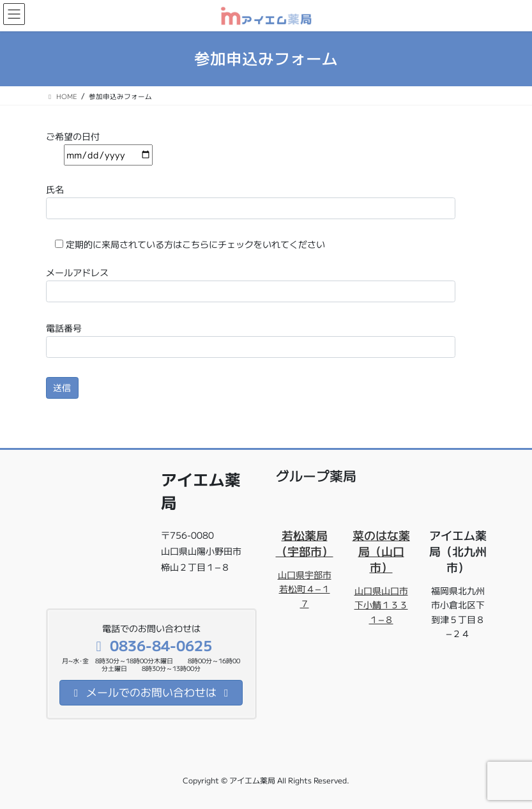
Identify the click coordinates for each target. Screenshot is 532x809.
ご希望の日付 (99, 146)
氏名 (251, 201)
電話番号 (251, 340)
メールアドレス (251, 284)
